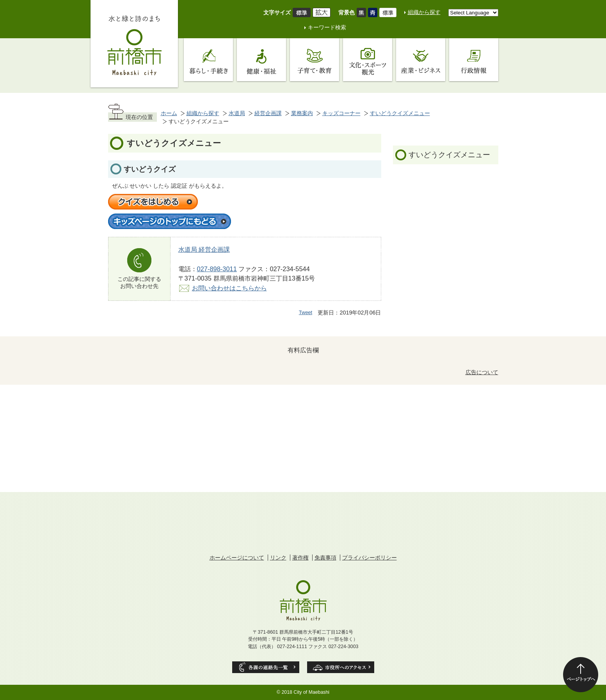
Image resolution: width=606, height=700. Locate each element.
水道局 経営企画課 (204, 249)
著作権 (300, 558)
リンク (278, 558)
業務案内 (302, 113)
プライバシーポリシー (370, 558)
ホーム (169, 113)
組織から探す (424, 12)
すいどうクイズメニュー (400, 113)
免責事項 (325, 558)
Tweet (306, 312)
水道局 (237, 113)
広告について (482, 372)
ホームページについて (237, 558)
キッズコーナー (341, 113)
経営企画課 (268, 113)
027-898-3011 (217, 269)
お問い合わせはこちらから (229, 288)
